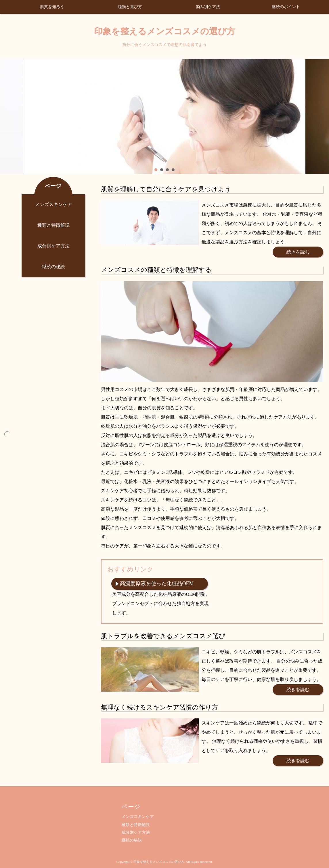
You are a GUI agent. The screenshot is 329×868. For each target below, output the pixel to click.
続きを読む (298, 252)
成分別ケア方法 (53, 246)
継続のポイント (286, 7)
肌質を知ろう (52, 7)
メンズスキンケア (53, 204)
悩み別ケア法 (208, 7)
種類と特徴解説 (53, 225)
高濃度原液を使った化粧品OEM (157, 583)
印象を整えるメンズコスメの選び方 (165, 31)
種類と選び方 (130, 7)
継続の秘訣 (53, 267)
